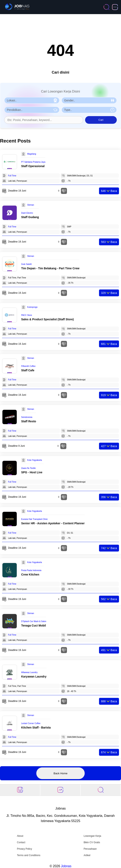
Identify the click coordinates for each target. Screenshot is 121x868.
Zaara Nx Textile (28, 468)
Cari (101, 120)
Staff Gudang (30, 217)
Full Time (12, 176)
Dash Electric (27, 213)
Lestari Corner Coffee (31, 723)
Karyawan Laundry (34, 676)
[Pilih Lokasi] (32, 100)
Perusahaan (90, 849)
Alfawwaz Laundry (29, 672)
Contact (21, 842)
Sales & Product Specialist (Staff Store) (47, 319)
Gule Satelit (26, 264)
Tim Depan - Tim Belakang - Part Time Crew (50, 268)
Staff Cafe (28, 370)
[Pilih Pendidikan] (32, 110)
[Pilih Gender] (89, 100)
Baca (109, 191)
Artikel (87, 855)
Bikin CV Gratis (92, 842)
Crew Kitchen (30, 575)
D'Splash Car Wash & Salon (34, 621)
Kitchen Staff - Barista (36, 727)
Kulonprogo (32, 307)
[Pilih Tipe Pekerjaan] (89, 110)
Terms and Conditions (29, 855)
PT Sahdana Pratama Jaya (33, 162)
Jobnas (66, 866)
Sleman (31, 205)
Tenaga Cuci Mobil (34, 626)
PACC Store (27, 315)
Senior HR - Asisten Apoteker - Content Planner (53, 523)
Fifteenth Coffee (28, 366)
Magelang (32, 154)
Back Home (61, 773)
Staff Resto (29, 421)
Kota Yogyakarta (35, 460)
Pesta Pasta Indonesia (31, 570)
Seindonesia (27, 417)
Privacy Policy (25, 849)
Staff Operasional (33, 166)
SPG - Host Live (32, 472)
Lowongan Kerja (92, 836)
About (20, 836)
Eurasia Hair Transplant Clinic (34, 519)
